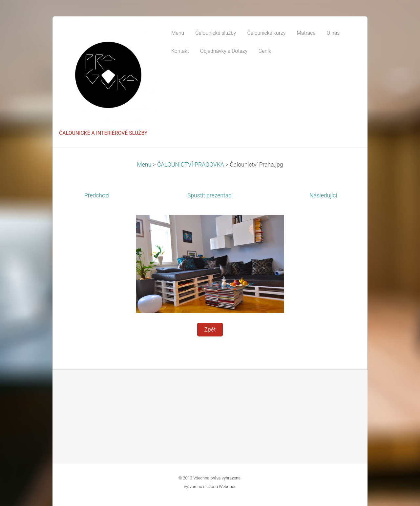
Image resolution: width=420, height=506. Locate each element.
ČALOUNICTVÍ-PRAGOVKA (191, 165)
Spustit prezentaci (210, 195)
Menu (144, 165)
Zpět (210, 330)
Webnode (228, 486)
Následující (323, 195)
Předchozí (97, 195)
